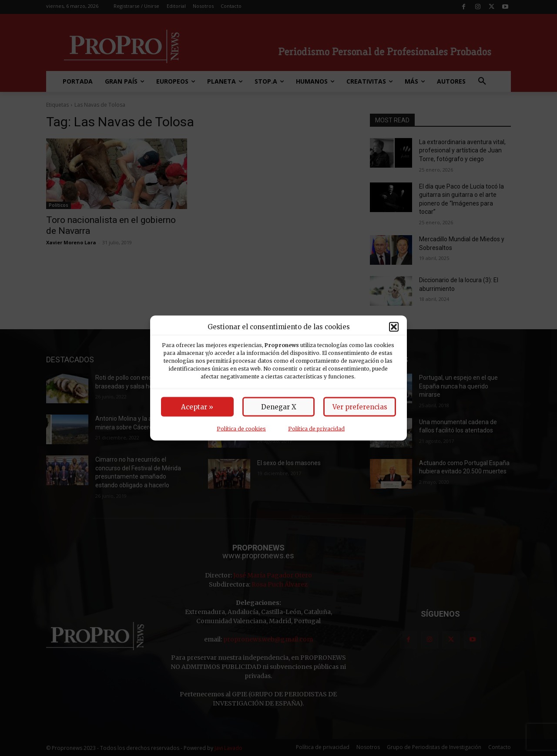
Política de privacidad (316, 429)
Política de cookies (241, 429)
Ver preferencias (360, 407)
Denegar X (279, 407)
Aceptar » (197, 407)
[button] (394, 327)
